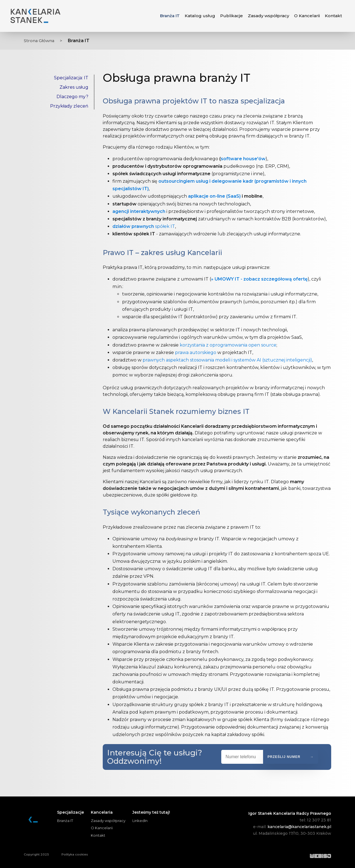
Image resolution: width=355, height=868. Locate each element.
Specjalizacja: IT (71, 78)
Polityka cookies (75, 854)
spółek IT (144, 226)
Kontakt (98, 835)
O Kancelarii (102, 828)
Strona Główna (40, 41)
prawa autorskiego (196, 352)
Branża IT (170, 16)
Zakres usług (74, 87)
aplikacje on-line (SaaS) (214, 196)
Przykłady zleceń (69, 106)
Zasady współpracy (108, 821)
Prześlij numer (284, 757)
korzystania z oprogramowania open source (228, 345)
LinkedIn (140, 821)
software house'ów (243, 159)
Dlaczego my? (72, 97)
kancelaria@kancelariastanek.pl (299, 827)
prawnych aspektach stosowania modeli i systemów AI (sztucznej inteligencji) (227, 360)
